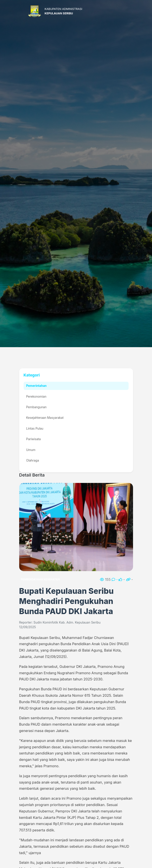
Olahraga (33, 460)
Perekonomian (36, 397)
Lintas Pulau (35, 428)
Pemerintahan (37, 386)
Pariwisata (34, 439)
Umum (31, 450)
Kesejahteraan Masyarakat (45, 418)
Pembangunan (37, 407)
